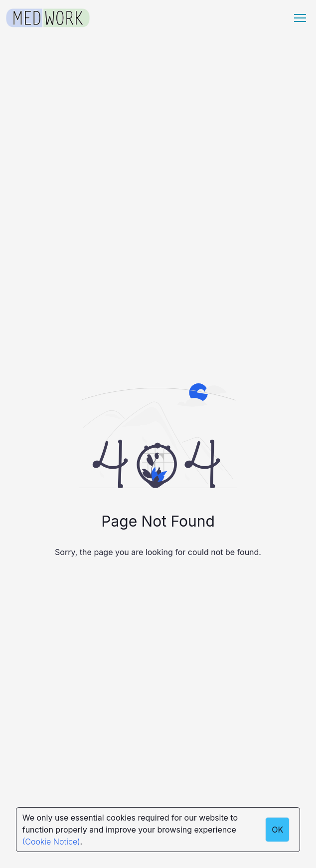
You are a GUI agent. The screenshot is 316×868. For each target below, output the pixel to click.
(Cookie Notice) (51, 842)
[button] (300, 18)
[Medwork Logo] (48, 18)
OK (277, 830)
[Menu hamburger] (300, 18)
